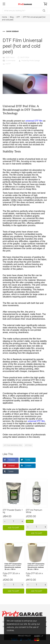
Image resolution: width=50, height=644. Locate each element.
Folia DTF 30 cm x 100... (11, 575)
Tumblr (11, 472)
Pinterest (11, 466)
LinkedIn (28, 466)
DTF (9, 64)
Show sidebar (11, 31)
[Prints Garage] (25, 4)
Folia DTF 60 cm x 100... (34, 575)
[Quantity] (14, 521)
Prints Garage (35, 61)
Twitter (28, 460)
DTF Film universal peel (13, 445)
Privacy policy (24, 636)
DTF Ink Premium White (34, 511)
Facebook (12, 460)
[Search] (25, 10)
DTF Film (28, 445)
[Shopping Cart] (45, 4)
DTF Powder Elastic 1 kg (13, 511)
